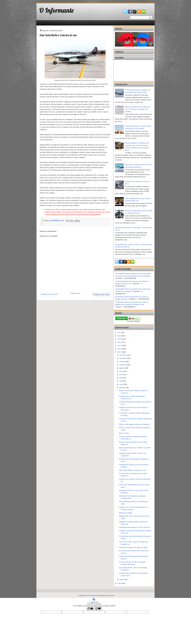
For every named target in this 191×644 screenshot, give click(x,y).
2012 (119, 349)
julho (121, 371)
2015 (119, 339)
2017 (119, 333)
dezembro (123, 355)
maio (121, 378)
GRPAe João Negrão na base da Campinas (134, 424)
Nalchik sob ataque (126, 513)
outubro (122, 362)
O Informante (57, 10)
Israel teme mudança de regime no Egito (133, 547)
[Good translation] (90, 609)
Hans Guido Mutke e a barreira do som (133, 470)
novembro (123, 358)
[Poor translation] (98, 609)
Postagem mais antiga (101, 295)
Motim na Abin (124, 433)
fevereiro (123, 388)
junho (122, 375)
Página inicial (75, 293)
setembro (123, 365)
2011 (119, 352)
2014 (119, 342)
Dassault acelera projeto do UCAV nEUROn (134, 527)
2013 (119, 346)
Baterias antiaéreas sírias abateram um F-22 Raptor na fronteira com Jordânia (137, 109)
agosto (122, 368)
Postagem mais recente (49, 294)
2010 (119, 583)
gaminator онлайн (48, 1)
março (122, 384)
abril (121, 381)
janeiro (122, 579)
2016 (119, 336)
